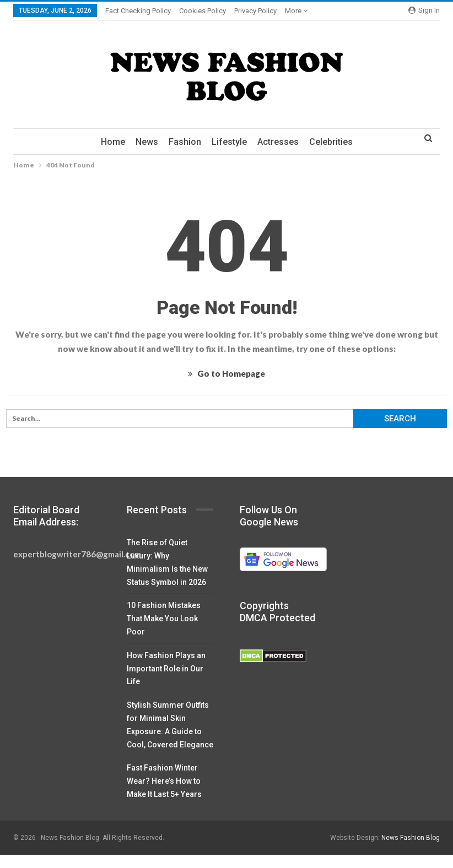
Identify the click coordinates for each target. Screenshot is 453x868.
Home (113, 142)
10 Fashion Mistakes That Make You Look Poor (164, 619)
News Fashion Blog (411, 838)
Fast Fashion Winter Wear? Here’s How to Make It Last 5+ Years (164, 781)
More (296, 11)
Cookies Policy (203, 11)
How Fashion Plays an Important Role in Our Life (166, 669)
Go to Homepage (227, 373)
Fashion (185, 142)
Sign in (424, 10)
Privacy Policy (255, 11)
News (147, 142)
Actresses (278, 142)
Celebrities (331, 142)
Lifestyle (229, 142)
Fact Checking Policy (138, 11)
